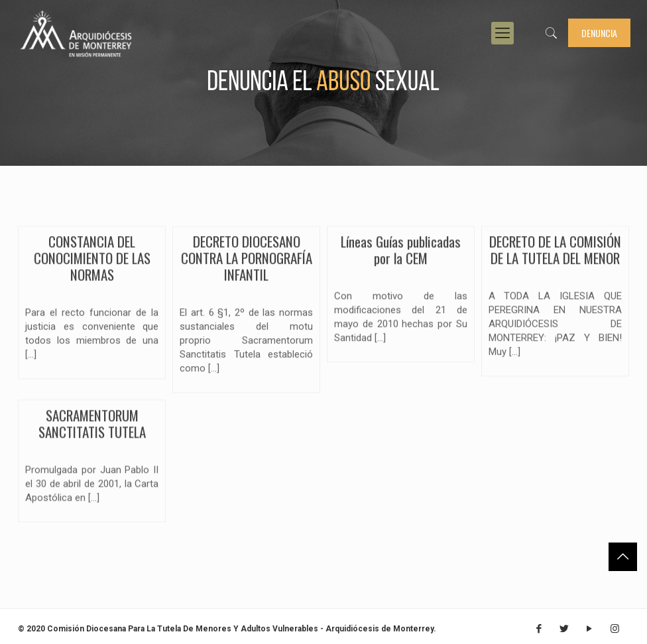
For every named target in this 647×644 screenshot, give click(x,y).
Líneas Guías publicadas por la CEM (401, 254)
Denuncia (599, 33)
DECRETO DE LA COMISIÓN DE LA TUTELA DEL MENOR (555, 255)
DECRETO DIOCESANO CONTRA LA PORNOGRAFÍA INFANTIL (247, 264)
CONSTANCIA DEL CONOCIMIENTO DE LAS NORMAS (92, 263)
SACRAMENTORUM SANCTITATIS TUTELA (92, 428)
